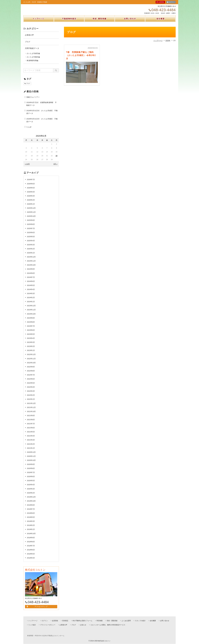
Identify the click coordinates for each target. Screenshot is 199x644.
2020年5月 (31, 483)
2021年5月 (31, 435)
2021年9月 (31, 418)
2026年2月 (31, 203)
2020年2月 (31, 496)
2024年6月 (31, 284)
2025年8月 (31, 227)
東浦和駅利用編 (32, 63)
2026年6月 (31, 186)
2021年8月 (31, 422)
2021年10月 (31, 414)
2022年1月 (31, 402)
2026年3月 (31, 199)
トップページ (39, 24)
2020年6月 (31, 479)
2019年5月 (31, 520)
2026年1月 (31, 207)
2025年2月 (31, 252)
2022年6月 (31, 382)
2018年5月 (31, 557)
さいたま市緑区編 (33, 56)
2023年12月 (31, 308)
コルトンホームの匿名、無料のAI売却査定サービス (108, 625)
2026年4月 (31, 195)
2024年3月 (31, 296)
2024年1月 (31, 304)
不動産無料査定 (69, 24)
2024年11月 (31, 264)
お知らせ (83, 625)
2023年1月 (31, 353)
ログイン (172, 2)
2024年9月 (31, 272)
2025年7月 (31, 231)
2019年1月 (31, 532)
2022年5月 (31, 386)
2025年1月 (31, 256)
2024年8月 (31, 276)
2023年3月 (31, 345)
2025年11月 (31, 215)
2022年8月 (31, 374)
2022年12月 (31, 357)
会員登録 (161, 2)
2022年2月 (31, 398)
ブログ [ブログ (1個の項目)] (28, 86)
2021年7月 (31, 426)
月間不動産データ (32, 51)
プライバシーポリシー (48, 625)
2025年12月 (31, 211)
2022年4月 (31, 390)
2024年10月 (31, 268)
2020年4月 (31, 487)
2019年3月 (31, 524)
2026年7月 (31, 182)
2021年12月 (31, 406)
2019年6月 (31, 516)
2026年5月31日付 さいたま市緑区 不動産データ (42, 115)
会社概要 (160, 24)
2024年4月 (31, 292)
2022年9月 (31, 370)
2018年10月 (31, 536)
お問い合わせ (130, 24)
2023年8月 (31, 325)
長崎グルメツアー (33, 100)
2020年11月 (31, 459)
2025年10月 (31, 219)
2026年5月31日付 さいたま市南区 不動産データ (42, 123)
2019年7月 (31, 512)
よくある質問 (126, 621)
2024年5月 (31, 288)
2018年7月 (31, 548)
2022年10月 (31, 365)
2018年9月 (31, 540)
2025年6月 (31, 235)
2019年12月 (31, 500)
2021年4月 (31, 439)
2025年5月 (31, 239)
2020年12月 (31, 455)
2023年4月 (31, 341)
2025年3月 (31, 247)
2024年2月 (31, 300)
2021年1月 (31, 451)
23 (56, 158)
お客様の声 (29, 38)
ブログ (28, 44)
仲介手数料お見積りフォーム (82, 621)
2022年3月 (31, 394)
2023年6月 (31, 333)
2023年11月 (31, 312)
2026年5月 (31, 190)
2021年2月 (31, 447)
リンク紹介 (32, 625)
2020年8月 (31, 471)
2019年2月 (31, 528)
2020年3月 (31, 491)
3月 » (55, 167)
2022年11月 (31, 361)
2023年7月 (31, 329)
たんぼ (29, 130)
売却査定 (65, 621)
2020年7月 (31, 475)
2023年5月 (31, 337)
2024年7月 (31, 280)
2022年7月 (31, 378)
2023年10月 (31, 317)
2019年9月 (31, 508)
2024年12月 (31, 260)
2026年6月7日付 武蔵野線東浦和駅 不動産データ (42, 107)
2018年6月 (31, 553)
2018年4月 (31, 561)
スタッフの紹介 (140, 621)
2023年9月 (31, 321)
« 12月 (27, 167)
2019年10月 (31, 504)
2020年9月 (31, 467)
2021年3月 (31, 443)
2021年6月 (31, 430)
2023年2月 (31, 349)
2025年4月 (31, 243)
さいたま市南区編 (33, 60)
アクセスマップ (41, 609)
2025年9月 (31, 223)
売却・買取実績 (99, 24)
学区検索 (99, 621)
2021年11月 (31, 410)
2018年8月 (31, 544)
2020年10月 (31, 463)
